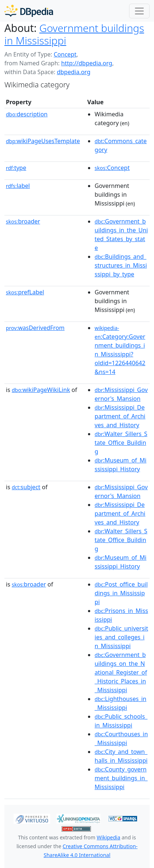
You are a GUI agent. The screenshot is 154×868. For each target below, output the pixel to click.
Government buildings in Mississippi (74, 34)
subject (26, 487)
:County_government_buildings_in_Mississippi (121, 778)
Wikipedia (109, 837)
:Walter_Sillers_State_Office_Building (121, 443)
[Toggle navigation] (139, 11)
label (18, 186)
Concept (65, 54)
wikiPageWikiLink (41, 390)
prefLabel (25, 292)
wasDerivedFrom (35, 328)
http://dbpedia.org (87, 63)
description (27, 114)
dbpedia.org (74, 72)
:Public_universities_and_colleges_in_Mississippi (121, 637)
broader (23, 221)
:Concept (112, 168)
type (16, 168)
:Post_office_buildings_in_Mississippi (121, 593)
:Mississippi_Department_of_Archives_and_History (120, 416)
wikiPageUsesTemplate (43, 141)
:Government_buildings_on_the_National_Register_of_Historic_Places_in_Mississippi (121, 672)
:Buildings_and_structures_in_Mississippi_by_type (121, 265)
